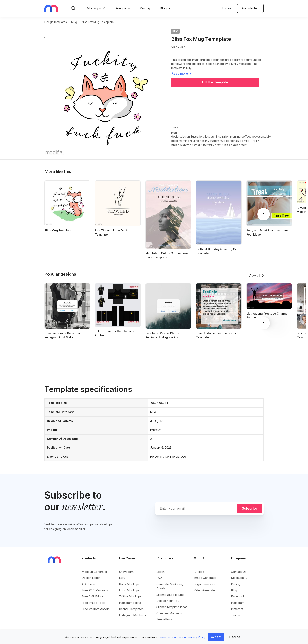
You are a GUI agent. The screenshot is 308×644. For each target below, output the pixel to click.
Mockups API (240, 578)
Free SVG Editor (92, 596)
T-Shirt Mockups (130, 596)
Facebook (238, 596)
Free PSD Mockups (95, 590)
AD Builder (89, 584)
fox (255, 141)
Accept (216, 637)
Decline (235, 637)
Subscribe (249, 508)
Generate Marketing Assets (170, 586)
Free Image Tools (94, 603)
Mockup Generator (94, 572)
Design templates (56, 22)
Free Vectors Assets (96, 609)
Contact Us (239, 572)
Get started (250, 8)
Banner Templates (131, 609)
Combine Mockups (169, 613)
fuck (174, 145)
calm (244, 145)
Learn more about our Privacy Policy (182, 637)
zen (236, 145)
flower (196, 145)
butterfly (209, 145)
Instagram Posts (130, 603)
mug (74, 22)
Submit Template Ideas (172, 607)
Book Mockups (129, 584)
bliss (227, 145)
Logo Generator (204, 584)
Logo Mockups (129, 590)
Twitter (236, 615)
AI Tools (199, 572)
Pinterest (237, 609)
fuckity (184, 145)
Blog (163, 8)
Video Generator (205, 590)
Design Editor (91, 578)
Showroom (126, 572)
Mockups (94, 8)
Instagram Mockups (132, 615)
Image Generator (205, 578)
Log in (226, 8)
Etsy (122, 578)
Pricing (145, 8)
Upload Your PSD (168, 601)
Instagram (238, 603)
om (219, 145)
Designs (120, 8)
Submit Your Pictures (170, 595)
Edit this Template (215, 82)
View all (254, 276)
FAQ (159, 578)
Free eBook (164, 619)
